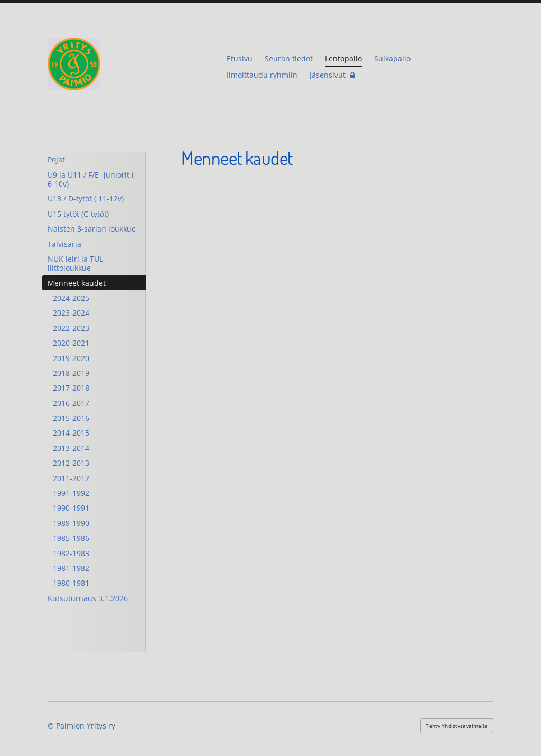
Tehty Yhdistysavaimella (457, 726)
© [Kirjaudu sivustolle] (52, 726)
